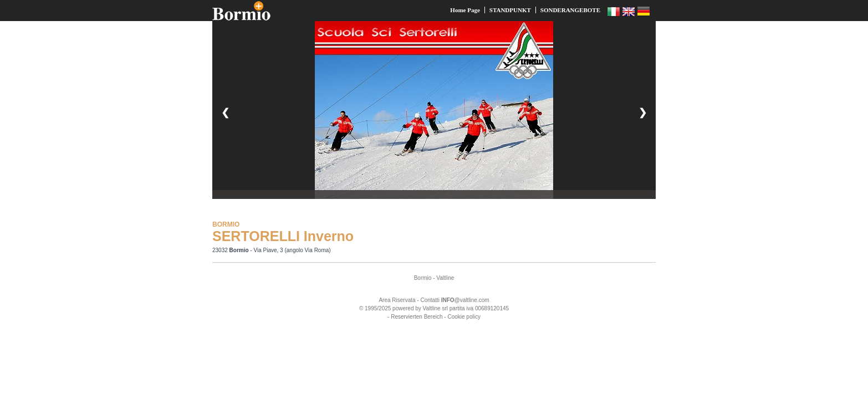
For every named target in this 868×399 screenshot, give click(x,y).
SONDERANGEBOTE (570, 10)
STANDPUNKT (510, 10)
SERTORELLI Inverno (283, 236)
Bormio (423, 278)
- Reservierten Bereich (415, 317)
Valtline (445, 278)
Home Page (465, 10)
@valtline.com (465, 300)
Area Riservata (397, 300)
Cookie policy (464, 317)
